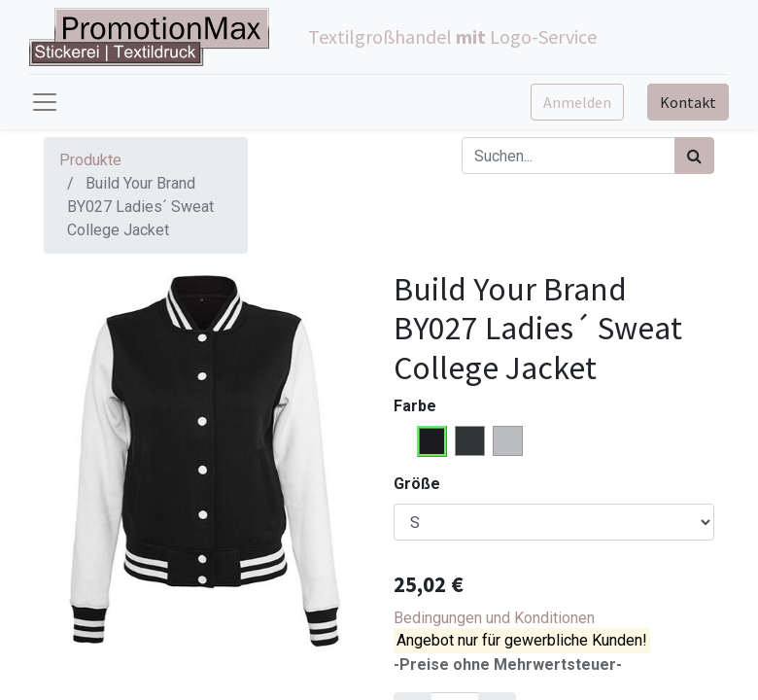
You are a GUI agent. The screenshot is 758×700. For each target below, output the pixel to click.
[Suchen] (694, 156)
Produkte (90, 160)
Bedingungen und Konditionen (494, 618)
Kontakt (688, 102)
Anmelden (577, 102)
